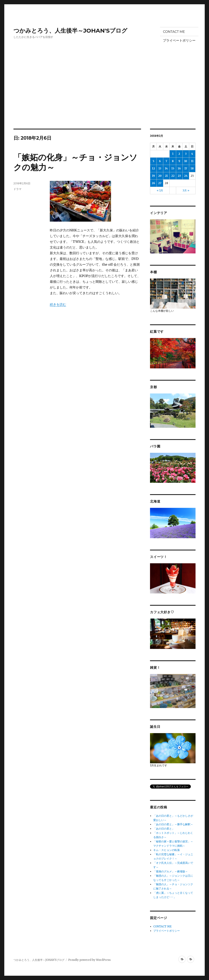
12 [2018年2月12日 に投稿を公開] (153, 168)
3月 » (186, 191)
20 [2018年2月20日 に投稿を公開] (160, 176)
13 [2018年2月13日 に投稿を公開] (160, 168)
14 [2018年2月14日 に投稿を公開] (166, 168)
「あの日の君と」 (164, 829)
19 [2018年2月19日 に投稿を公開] (153, 176)
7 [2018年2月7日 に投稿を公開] (166, 161)
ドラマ (17, 189)
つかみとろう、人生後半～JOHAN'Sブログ (71, 31)
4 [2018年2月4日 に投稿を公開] (192, 154)
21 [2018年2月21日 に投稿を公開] (166, 176)
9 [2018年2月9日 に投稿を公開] (179, 161)
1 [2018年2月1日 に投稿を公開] (173, 154)
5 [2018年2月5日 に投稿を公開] (153, 161)
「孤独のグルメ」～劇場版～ (171, 871)
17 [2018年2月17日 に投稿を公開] (186, 168)
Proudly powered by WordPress (89, 960)
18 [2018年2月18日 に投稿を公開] (192, 168)
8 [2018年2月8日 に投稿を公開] (173, 161)
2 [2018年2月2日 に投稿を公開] (179, 154)
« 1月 (160, 191)
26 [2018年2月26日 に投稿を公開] (153, 183)
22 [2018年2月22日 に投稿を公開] (173, 176)
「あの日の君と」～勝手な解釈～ (173, 824)
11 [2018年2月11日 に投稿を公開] (192, 161)
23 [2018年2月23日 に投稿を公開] (179, 176)
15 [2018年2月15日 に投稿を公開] (173, 168)
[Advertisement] (105, 98)
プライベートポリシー (179, 40)
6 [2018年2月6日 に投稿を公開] (160, 161)
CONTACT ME (174, 32)
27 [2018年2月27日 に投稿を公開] (160, 183)
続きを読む (58, 304)
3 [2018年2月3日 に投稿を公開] (186, 154)
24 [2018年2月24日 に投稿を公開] (186, 176)
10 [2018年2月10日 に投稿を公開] (186, 161)
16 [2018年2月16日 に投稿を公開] (179, 168)
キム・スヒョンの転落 (167, 850)
